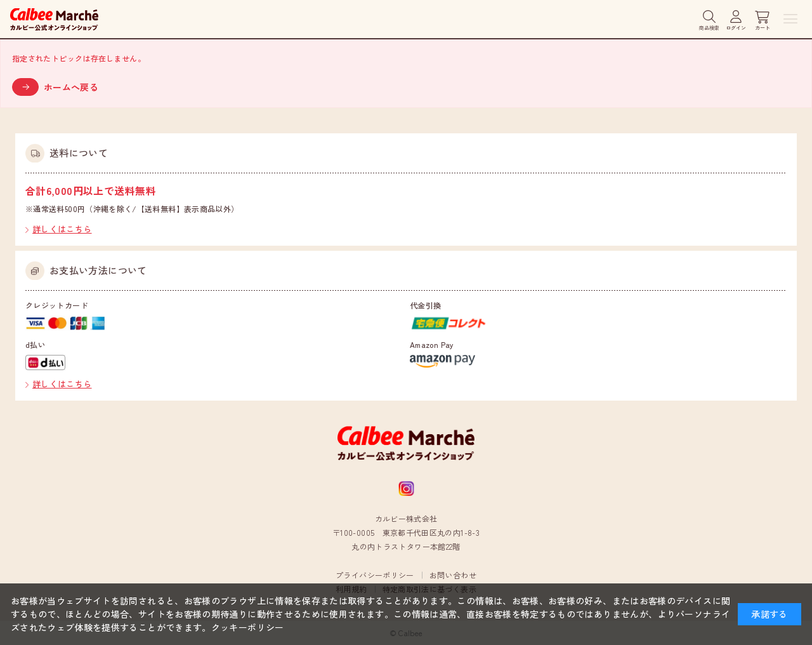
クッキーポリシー (248, 627)
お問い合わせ (453, 575)
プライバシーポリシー (375, 575)
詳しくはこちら (62, 229)
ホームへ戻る (71, 87)
